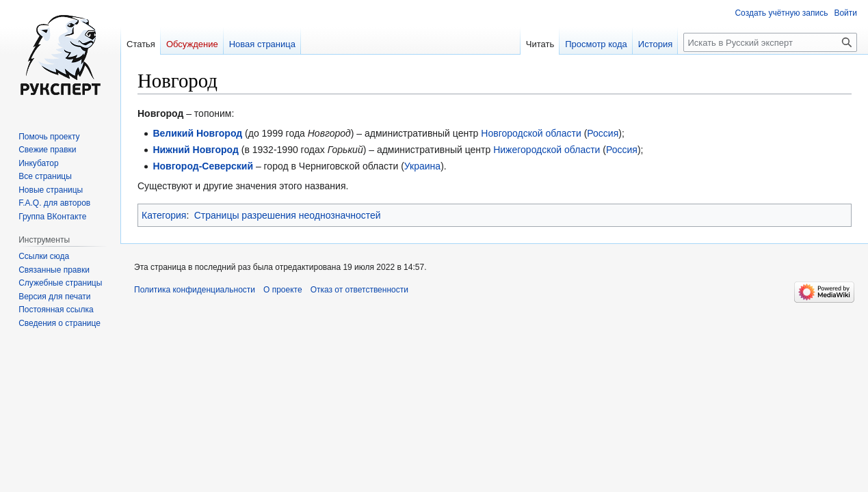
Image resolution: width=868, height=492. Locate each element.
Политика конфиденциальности (195, 290)
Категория (164, 215)
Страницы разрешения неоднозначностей (288, 215)
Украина (422, 166)
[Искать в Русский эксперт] (770, 42)
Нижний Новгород (195, 150)
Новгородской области (531, 133)
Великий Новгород (197, 133)
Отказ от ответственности (359, 290)
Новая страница (262, 44)
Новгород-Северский (203, 166)
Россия (603, 133)
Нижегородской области (547, 150)
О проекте (283, 290)
